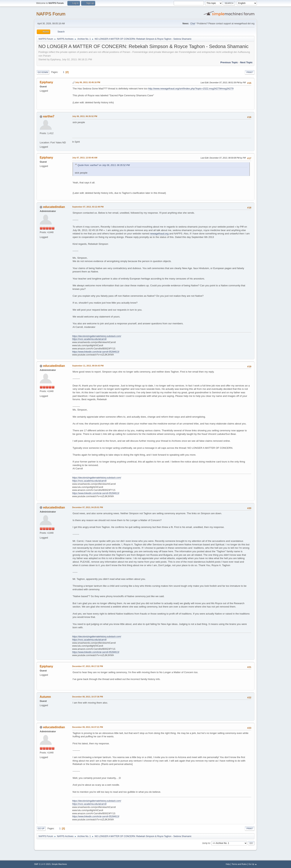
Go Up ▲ (253, 864)
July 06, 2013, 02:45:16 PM (88, 82)
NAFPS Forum (51, 14)
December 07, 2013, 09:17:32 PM (88, 666)
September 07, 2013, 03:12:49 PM (88, 207)
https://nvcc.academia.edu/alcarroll (89, 339)
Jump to (206, 843)
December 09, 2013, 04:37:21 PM (88, 727)
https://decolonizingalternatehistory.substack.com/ (97, 336)
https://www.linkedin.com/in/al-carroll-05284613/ (96, 352)
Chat (193, 24)
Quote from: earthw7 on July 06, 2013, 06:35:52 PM (104, 165)
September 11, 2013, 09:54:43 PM (88, 366)
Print (250, 72)
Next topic (246, 62)
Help (228, 864)
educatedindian (54, 207)
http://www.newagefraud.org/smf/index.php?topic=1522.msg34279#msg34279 (191, 89)
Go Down (43, 72)
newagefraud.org (159, 234)
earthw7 (49, 116)
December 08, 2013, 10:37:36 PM (88, 697)
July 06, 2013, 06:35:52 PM (85, 116)
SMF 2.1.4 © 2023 (42, 864)
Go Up (41, 829)
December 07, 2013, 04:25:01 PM (88, 507)
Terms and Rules (239, 864)
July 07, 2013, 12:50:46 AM (85, 158)
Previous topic (229, 62)
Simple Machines (59, 864)
